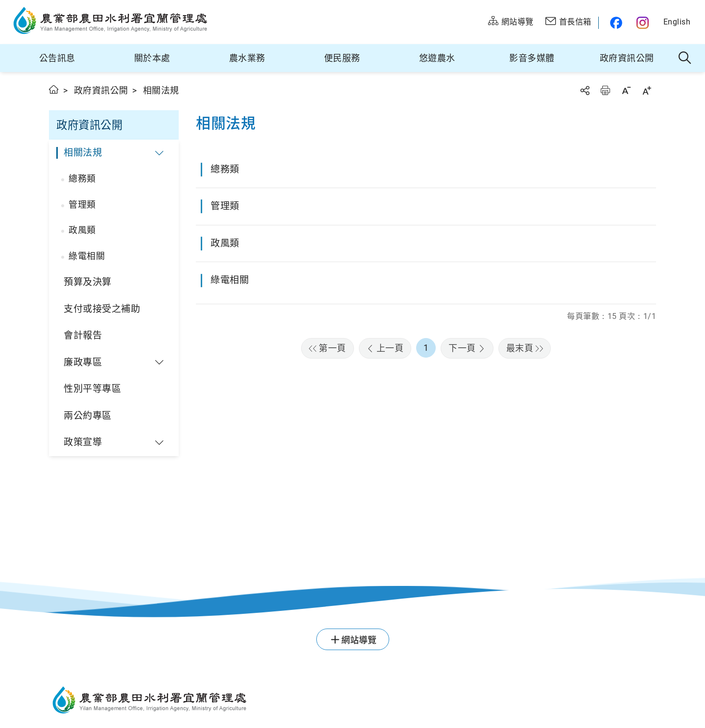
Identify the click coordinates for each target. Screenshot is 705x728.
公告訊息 (57, 58)
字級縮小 (626, 90)
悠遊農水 (437, 58)
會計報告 (83, 335)
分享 (585, 90)
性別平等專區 (92, 389)
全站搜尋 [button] (685, 58)
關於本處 (152, 58)
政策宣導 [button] (83, 442)
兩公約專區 (88, 416)
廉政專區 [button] (83, 362)
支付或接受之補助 (102, 309)
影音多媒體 (532, 58)
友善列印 (605, 90)
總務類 (82, 179)
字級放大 (647, 90)
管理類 (82, 205)
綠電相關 (87, 256)
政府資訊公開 (627, 58)
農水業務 (247, 58)
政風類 (82, 230)
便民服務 (342, 58)
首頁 (54, 89)
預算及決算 (88, 282)
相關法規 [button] (83, 153)
